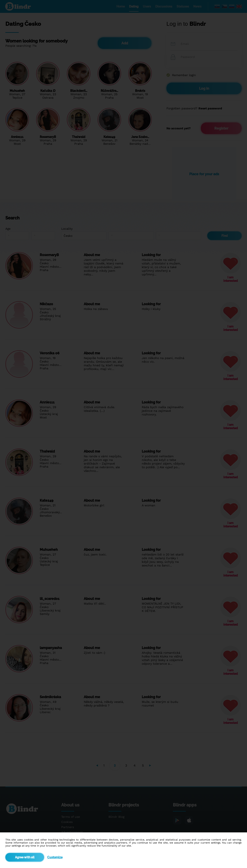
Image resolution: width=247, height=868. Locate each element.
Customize (55, 857)
